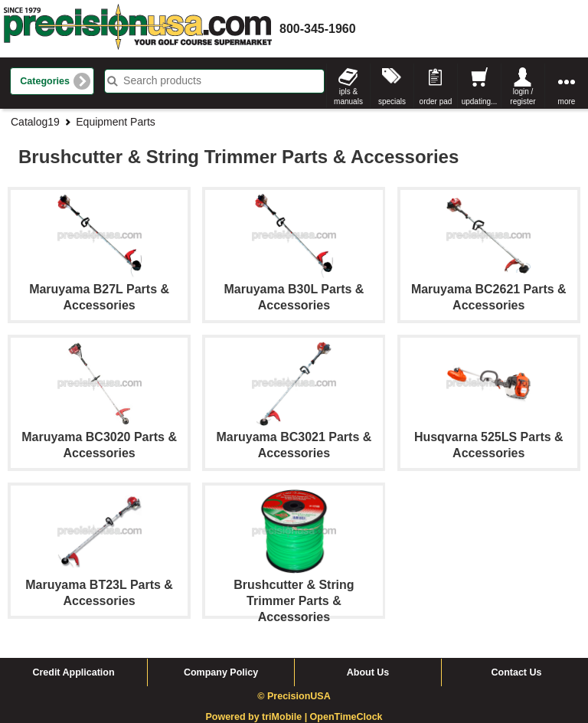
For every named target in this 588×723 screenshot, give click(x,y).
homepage (138, 29)
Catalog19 (35, 122)
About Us (368, 672)
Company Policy (221, 672)
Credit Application (73, 672)
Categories (45, 81)
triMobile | (286, 717)
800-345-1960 (318, 29)
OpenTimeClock (346, 717)
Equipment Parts (116, 122)
